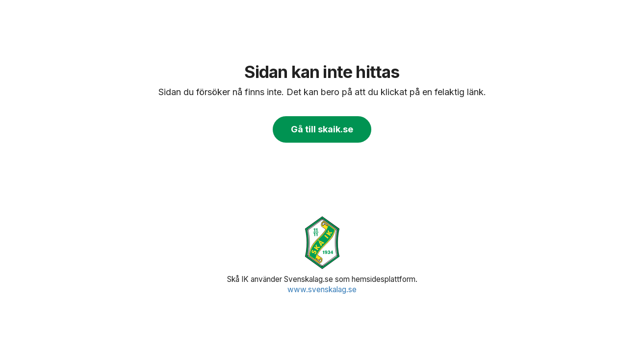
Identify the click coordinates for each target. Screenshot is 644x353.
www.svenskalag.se (322, 290)
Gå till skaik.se (322, 129)
